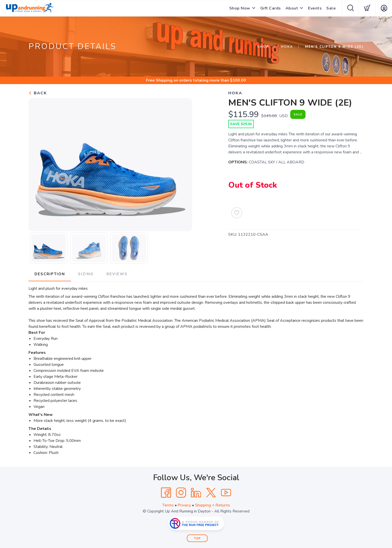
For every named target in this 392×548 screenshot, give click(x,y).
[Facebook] (166, 493)
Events (315, 8)
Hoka (287, 47)
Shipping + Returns (212, 505)
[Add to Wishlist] (237, 213)
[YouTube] (226, 493)
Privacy (184, 505)
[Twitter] (211, 493)
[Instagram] (181, 493)
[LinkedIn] (196, 493)
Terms (168, 505)
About (292, 8)
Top (197, 538)
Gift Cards (271, 8)
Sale (331, 8)
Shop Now (240, 8)
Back (38, 93)
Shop (263, 47)
